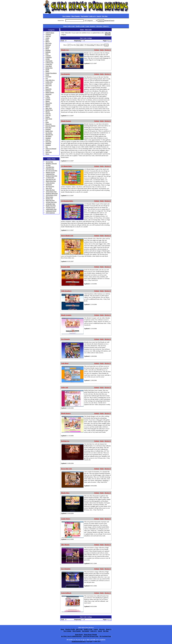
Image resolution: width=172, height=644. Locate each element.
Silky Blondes (65, 545)
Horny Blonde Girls (67, 236)
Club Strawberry (66, 291)
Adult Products (50, 33)
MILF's (48, 106)
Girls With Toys (50, 80)
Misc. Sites (49, 108)
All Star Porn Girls (51, 202)
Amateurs (48, 34)
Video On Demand (51, 149)
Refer (102, 50)
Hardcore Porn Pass (51, 176)
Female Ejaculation (51, 73)
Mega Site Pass (50, 200)
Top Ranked (84, 16)
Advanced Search (109, 20)
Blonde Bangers (66, 413)
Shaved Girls (49, 134)
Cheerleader (49, 61)
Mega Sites (49, 103)
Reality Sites (49, 131)
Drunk (47, 70)
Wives (47, 154)
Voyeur (48, 150)
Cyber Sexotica (50, 183)
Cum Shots (49, 66)
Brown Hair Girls (67, 469)
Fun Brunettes (66, 74)
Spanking (48, 143)
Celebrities (49, 57)
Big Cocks (49, 43)
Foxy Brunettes (66, 569)
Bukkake (48, 52)
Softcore (48, 140)
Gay (47, 78)
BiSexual (48, 45)
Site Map (105, 16)
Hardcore (48, 91)
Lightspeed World (51, 211)
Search (99, 16)
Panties (48, 117)
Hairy (47, 87)
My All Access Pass (51, 170)
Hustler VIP (49, 199)
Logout (96, 629)
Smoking (48, 138)
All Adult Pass (50, 167)
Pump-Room (79, 635)
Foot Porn (48, 77)
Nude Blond (65, 363)
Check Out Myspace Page (91, 636)
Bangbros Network (51, 163)
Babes (47, 40)
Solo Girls (48, 142)
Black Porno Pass (51, 181)
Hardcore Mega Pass (52, 193)
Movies (48, 112)
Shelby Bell (65, 387)
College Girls (49, 63)
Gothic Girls (49, 82)
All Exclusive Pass (51, 192)
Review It (108, 50)
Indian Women (50, 92)
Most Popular (76, 16)
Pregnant (48, 129)
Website (97, 50)
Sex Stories (49, 133)
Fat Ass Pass (49, 162)
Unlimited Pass (50, 174)
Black (47, 48)
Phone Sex (49, 124)
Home (65, 26)
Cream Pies (49, 64)
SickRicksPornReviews (79, 641)
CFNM (48, 59)
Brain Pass (49, 185)
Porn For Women (50, 126)
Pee (47, 120)
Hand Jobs (49, 89)
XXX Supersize (50, 213)
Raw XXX (49, 188)
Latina (47, 96)
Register (93, 26)
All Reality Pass (50, 204)
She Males (49, 136)
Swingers (48, 145)
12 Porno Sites (50, 178)
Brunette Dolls (66, 267)
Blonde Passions (66, 121)
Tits (47, 147)
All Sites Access (50, 207)
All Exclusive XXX (51, 195)
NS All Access (50, 186)
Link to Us (93, 16)
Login (87, 26)
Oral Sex (48, 113)
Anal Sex (48, 36)
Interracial (48, 94)
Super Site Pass (50, 190)
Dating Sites (49, 68)
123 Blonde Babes (67, 166)
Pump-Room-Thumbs (90, 635)
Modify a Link (80, 26)
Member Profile (70, 629)
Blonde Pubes (65, 493)
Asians (47, 38)
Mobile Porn (49, 110)
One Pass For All (51, 179)
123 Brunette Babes (67, 201)
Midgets (48, 105)
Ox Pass (48, 165)
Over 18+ (48, 115)
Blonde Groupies (66, 315)
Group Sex (49, 84)
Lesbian (48, 98)
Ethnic (47, 71)
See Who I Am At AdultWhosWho (71, 636)
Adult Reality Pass (51, 209)
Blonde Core (65, 50)
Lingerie (48, 99)
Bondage (48, 50)
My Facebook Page (105, 636)
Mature (48, 101)
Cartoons (48, 55)
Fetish (47, 75)
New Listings (66, 16)
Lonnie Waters (66, 519)
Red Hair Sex (65, 441)
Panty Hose (49, 119)
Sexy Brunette (65, 339)
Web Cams (49, 152)
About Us (106, 26)
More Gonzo (49, 197)
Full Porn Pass (50, 169)
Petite (47, 122)
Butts (47, 54)
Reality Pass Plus (51, 206)
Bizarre (48, 47)
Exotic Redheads (66, 593)
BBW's (48, 41)
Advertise (99, 26)
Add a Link (71, 26)
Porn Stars (48, 127)
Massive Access (50, 172)
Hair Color (49, 85)
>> (110, 41)
